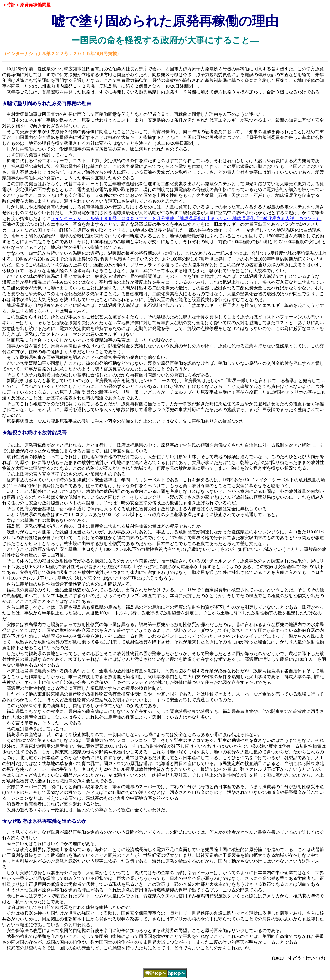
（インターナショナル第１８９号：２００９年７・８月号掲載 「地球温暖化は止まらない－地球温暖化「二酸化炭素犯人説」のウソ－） (186, 218)
